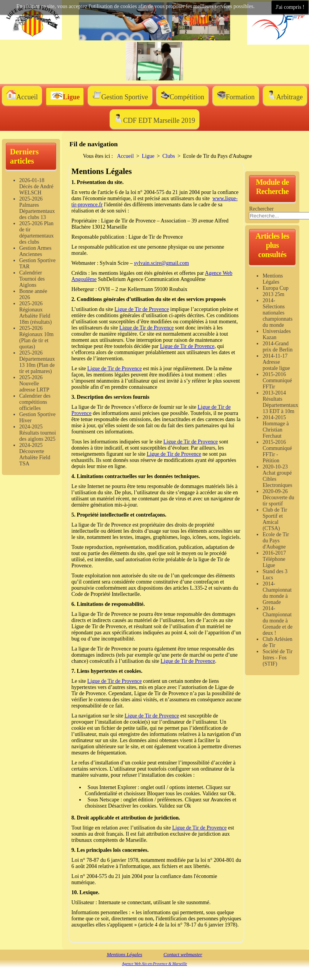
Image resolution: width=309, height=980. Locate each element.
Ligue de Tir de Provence (142, 309)
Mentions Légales (124, 954)
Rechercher (261, 209)
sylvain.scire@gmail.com (161, 263)
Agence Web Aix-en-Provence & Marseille (154, 964)
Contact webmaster (183, 954)
